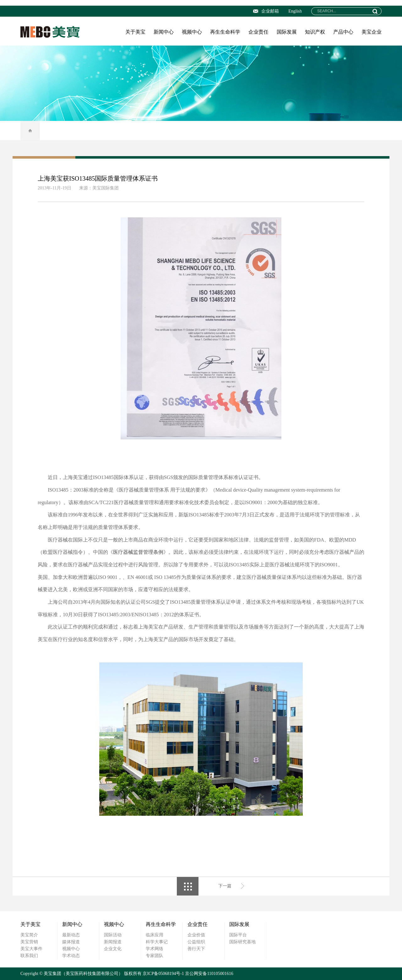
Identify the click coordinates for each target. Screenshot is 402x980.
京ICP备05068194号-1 (163, 974)
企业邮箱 (266, 11)
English (295, 11)
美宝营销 (29, 942)
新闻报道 (113, 942)
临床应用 (155, 935)
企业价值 (196, 935)
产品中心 (343, 32)
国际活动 (113, 935)
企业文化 (113, 949)
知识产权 (315, 32)
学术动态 (71, 956)
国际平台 (238, 935)
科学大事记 (157, 942)
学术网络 (155, 949)
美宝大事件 (31, 949)
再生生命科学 (225, 32)
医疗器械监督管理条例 (138, 552)
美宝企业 (372, 32)
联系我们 (29, 956)
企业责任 (258, 32)
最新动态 (71, 935)
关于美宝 (135, 32)
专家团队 (155, 956)
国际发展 (287, 32)
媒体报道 (71, 942)
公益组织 (196, 942)
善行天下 (196, 949)
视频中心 (192, 32)
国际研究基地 (242, 942)
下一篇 (225, 886)
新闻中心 (164, 32)
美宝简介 (29, 935)
